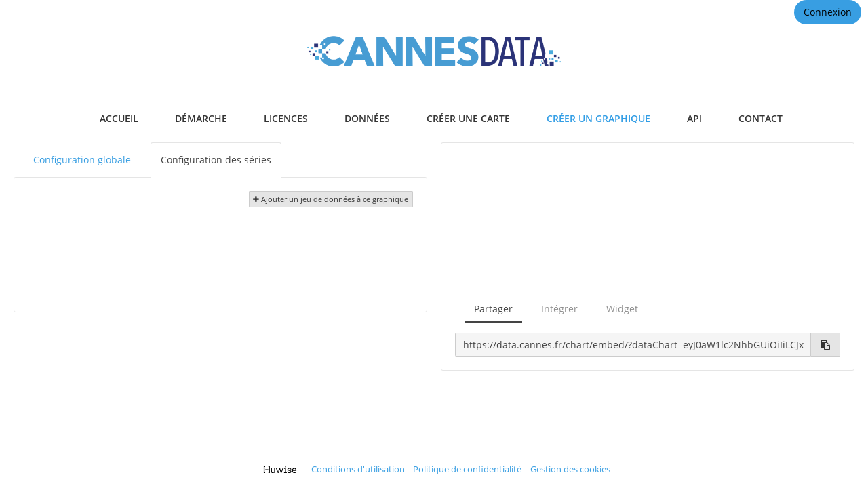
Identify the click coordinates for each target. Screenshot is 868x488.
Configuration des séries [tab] (216, 160)
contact (761, 118)
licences (286, 118)
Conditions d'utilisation (358, 469)
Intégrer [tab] (559, 309)
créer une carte (468, 118)
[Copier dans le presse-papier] (826, 345)
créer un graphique (598, 118)
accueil (119, 118)
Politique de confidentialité (467, 469)
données (367, 118)
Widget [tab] (622, 309)
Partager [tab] (493, 309)
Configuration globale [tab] (82, 160)
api (694, 118)
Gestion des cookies (570, 469)
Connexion (828, 12)
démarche (201, 118)
